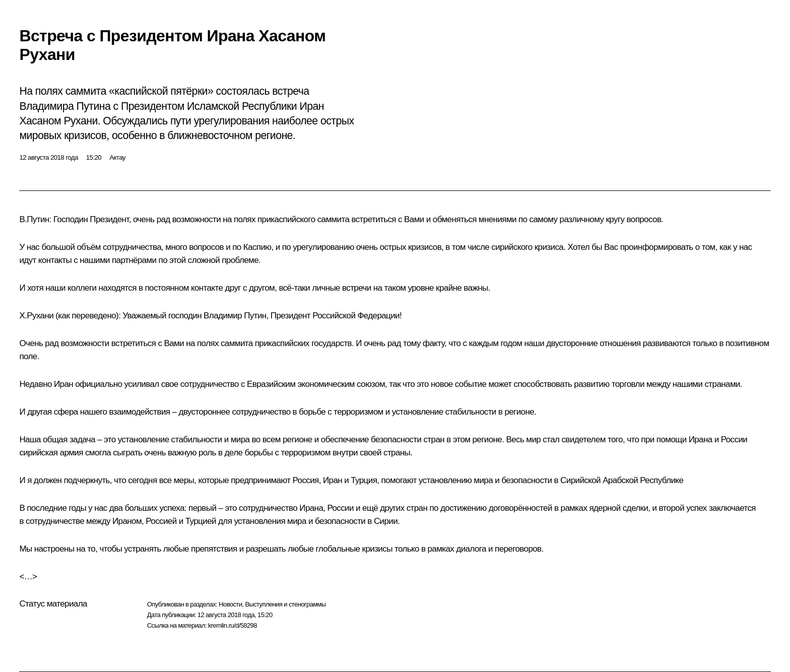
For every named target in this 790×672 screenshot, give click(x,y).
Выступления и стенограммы (285, 604)
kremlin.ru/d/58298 (233, 625)
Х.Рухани (36, 316)
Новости (230, 604)
